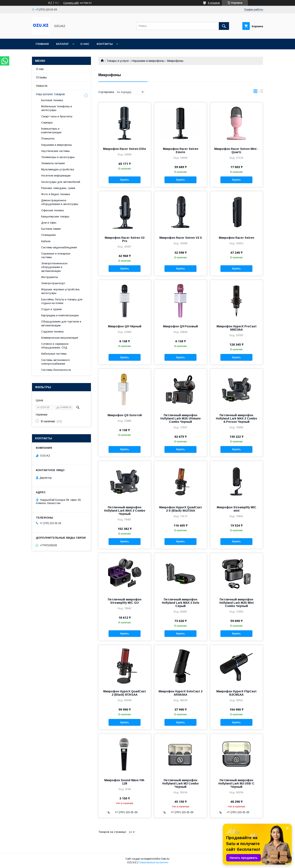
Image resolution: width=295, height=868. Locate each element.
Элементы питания (53, 163)
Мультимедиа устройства (58, 169)
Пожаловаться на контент (153, 862)
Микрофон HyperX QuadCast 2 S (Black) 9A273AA (180, 509)
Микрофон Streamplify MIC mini (237, 509)
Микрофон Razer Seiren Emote (181, 150)
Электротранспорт (53, 283)
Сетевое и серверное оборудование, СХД (55, 346)
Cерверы (47, 123)
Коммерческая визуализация (60, 338)
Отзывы (41, 77)
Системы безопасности (56, 370)
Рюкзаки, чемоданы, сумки (58, 188)
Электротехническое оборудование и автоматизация (54, 267)
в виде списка (261, 92)
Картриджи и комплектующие (60, 315)
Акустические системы (55, 151)
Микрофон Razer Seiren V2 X (181, 238)
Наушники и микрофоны (148, 61)
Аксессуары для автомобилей (61, 182)
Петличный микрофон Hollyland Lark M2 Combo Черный (180, 783)
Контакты (105, 44)
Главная (42, 44)
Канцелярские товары (55, 216)
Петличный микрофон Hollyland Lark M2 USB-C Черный (236, 783)
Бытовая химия (51, 229)
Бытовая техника (52, 100)
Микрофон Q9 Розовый (180, 326)
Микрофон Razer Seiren (237, 238)
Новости (42, 86)
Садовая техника (52, 332)
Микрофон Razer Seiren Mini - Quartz (236, 150)
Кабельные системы (54, 354)
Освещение (48, 235)
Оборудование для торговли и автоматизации (61, 323)
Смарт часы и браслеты (57, 116)
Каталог (62, 44)
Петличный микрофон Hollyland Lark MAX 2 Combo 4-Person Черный (237, 418)
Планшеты (48, 138)
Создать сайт (71, 3)
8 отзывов (214, 3)
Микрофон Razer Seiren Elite (125, 149)
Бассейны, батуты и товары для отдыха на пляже (62, 301)
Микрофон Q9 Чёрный (125, 326)
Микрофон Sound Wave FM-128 (125, 782)
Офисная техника (52, 210)
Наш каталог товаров (50, 94)
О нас (85, 44)
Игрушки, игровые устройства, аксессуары (61, 291)
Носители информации (56, 176)
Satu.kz (165, 859)
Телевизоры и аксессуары (58, 157)
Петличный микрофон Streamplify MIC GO (125, 601)
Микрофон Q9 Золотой (125, 415)
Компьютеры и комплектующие (51, 131)
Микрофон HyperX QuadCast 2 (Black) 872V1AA (125, 693)
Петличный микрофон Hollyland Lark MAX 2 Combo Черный (125, 511)
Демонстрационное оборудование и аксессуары (60, 202)
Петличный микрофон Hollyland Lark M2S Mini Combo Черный (237, 603)
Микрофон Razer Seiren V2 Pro (125, 239)
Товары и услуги (118, 61)
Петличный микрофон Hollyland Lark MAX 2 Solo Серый (181, 603)
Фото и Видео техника (56, 194)
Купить (125, 180)
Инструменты (50, 277)
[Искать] (224, 26)
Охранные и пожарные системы (56, 255)
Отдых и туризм (51, 309)
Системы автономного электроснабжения (56, 362)
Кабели (46, 241)
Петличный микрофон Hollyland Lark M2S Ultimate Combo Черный (181, 418)
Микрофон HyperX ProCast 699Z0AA (237, 328)
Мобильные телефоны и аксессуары (57, 108)
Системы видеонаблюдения (59, 247)
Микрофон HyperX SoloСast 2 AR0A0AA (180, 693)
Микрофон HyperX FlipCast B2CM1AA (236, 693)
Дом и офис (49, 223)
